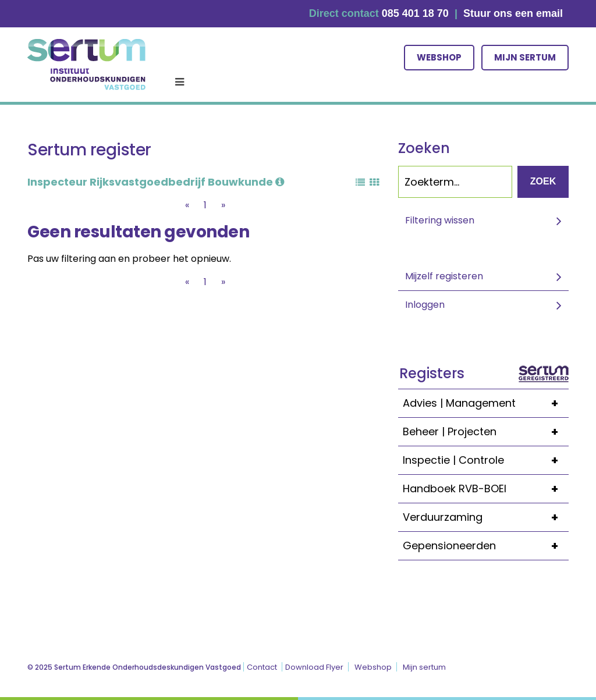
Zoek (543, 181)
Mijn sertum (525, 57)
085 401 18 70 (415, 13)
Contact (262, 667)
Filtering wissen (440, 220)
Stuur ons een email (513, 13)
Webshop (439, 57)
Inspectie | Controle (486, 460)
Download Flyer (314, 667)
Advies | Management (486, 403)
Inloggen (425, 305)
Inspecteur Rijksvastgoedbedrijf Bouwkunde (156, 182)
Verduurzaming (486, 517)
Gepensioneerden (486, 546)
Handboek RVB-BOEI (486, 489)
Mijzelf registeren (444, 276)
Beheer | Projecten (486, 432)
